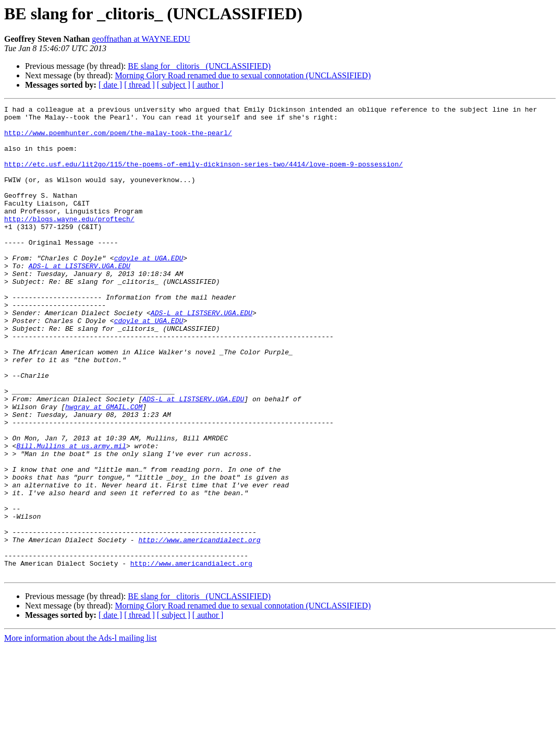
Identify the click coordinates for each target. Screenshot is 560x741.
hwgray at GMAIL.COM (104, 468)
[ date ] (110, 85)
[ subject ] (174, 85)
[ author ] (208, 85)
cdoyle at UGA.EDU (149, 289)
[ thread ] (139, 85)
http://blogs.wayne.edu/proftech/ (69, 242)
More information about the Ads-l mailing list (80, 732)
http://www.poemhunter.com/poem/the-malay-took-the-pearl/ (118, 139)
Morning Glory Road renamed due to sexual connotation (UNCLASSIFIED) (243, 75)
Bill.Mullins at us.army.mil (71, 515)
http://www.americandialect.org (199, 627)
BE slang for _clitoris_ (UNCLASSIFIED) (199, 66)
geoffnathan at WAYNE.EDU (141, 39)
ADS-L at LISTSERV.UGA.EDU (80, 298)
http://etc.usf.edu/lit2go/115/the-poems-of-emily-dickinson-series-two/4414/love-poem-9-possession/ (203, 176)
